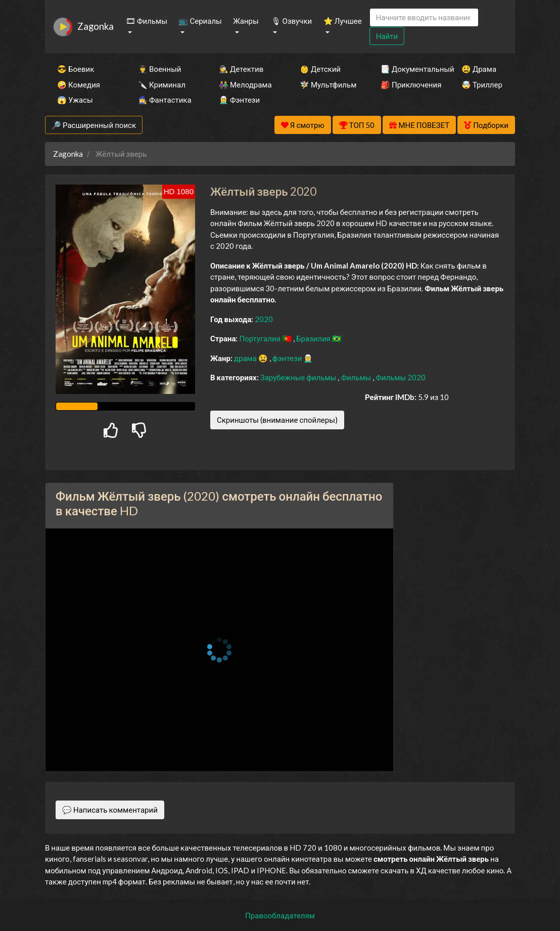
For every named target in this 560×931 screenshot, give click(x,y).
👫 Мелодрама (245, 84)
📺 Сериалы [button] (200, 21)
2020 (264, 319)
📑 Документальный (407, 69)
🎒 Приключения (407, 84)
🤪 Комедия (79, 84)
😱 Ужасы (75, 100)
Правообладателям (280, 915)
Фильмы (357, 377)
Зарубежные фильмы (299, 377)
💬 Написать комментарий (110, 810)
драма (246, 358)
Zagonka (96, 26)
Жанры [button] (246, 21)
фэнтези (288, 358)
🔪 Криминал (162, 84)
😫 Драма (479, 69)
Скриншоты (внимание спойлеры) (277, 420)
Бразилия (314, 338)
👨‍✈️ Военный (159, 69)
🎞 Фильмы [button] (147, 21)
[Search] (424, 17)
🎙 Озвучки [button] (292, 21)
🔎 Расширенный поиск (94, 125)
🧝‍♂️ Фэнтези (239, 100)
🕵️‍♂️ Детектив (241, 69)
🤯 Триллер (482, 84)
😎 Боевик (76, 69)
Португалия (261, 338)
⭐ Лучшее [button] (343, 21)
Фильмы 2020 (401, 377)
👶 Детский (320, 69)
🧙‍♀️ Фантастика (165, 100)
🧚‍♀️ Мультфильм (326, 84)
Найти (387, 36)
